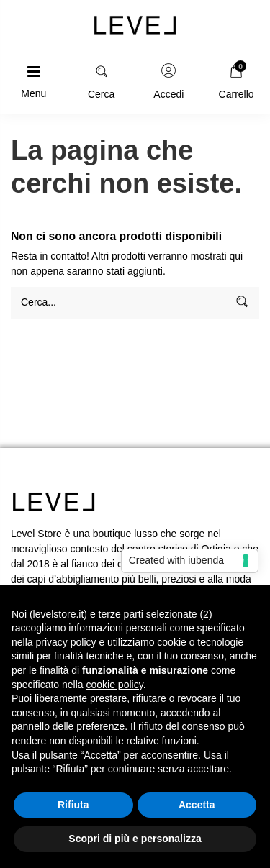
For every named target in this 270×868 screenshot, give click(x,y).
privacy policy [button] (66, 642)
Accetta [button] (197, 805)
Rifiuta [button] (73, 805)
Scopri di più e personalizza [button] (135, 839)
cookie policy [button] (115, 685)
